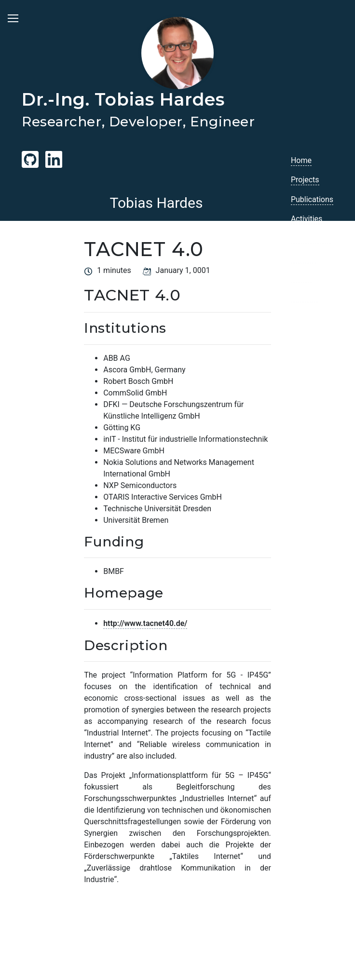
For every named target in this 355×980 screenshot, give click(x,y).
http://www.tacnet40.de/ (145, 623)
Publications (312, 199)
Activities (307, 219)
